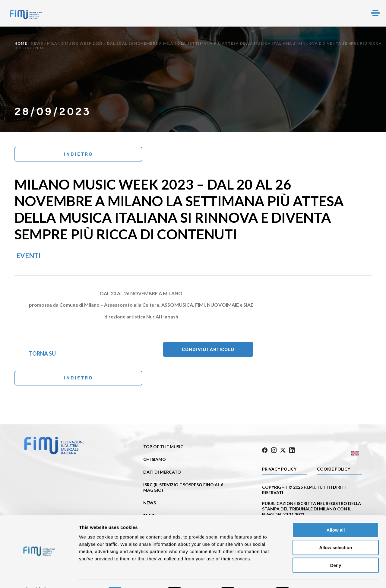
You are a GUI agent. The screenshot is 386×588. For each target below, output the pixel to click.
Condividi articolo (223, 351)
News (37, 43)
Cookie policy (334, 470)
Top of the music (163, 449)
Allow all (336, 514)
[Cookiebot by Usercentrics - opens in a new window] (39, 576)
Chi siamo (155, 462)
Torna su (42, 354)
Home (21, 43)
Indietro (55, 154)
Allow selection (335, 532)
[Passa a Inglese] (337, 454)
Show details (316, 576)
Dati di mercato (162, 474)
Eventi (28, 256)
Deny (336, 550)
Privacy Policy (279, 470)
